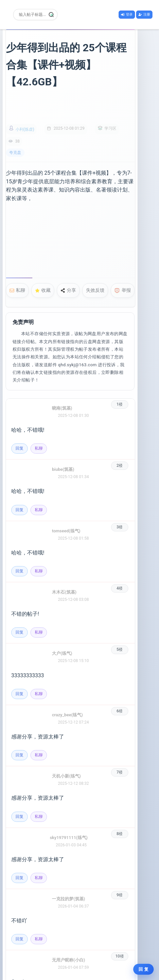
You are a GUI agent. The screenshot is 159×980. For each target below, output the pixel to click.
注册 (144, 14)
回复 (20, 404)
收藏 (43, 253)
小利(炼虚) (25, 112)
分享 (68, 253)
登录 (127, 14)
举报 (123, 253)
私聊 (17, 253)
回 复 (143, 969)
